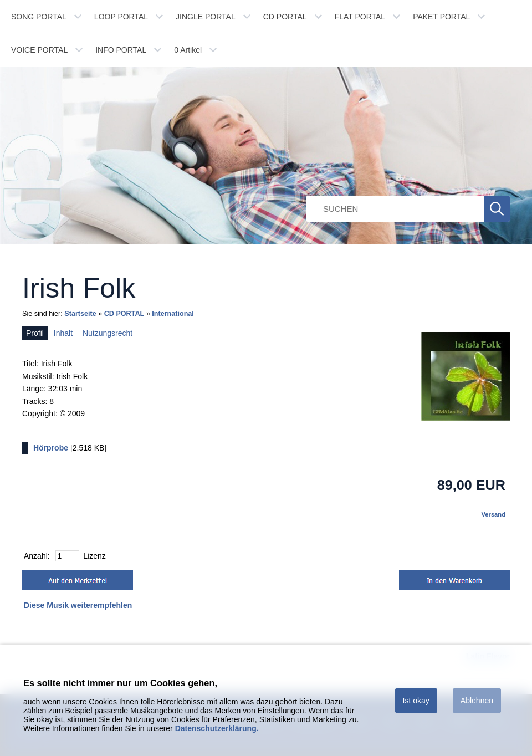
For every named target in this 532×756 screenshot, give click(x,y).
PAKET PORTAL (441, 17)
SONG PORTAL (39, 17)
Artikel (188, 50)
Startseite (80, 314)
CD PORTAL (285, 17)
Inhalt (63, 333)
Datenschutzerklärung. (217, 728)
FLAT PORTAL (360, 17)
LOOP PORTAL (121, 17)
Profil (35, 333)
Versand (493, 514)
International (173, 314)
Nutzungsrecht (108, 333)
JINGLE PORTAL (206, 17)
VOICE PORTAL (39, 50)
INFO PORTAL (121, 50)
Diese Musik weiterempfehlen (78, 605)
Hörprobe (51, 448)
